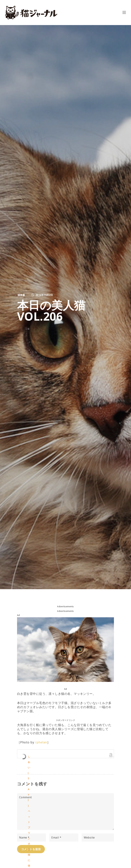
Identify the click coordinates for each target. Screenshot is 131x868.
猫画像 (21, 295)
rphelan (41, 742)
